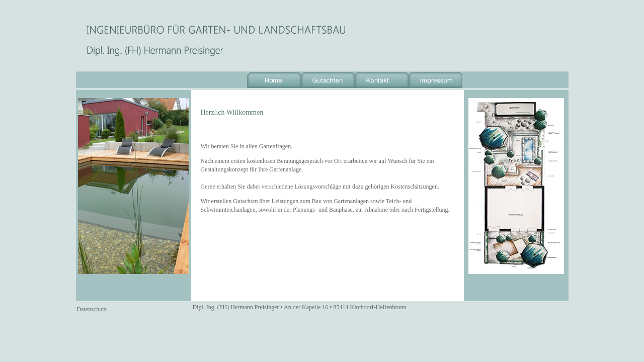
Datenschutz (92, 309)
